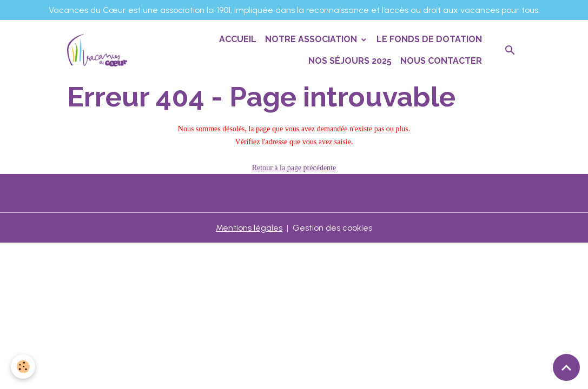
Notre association (312, 39)
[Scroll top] (566, 367)
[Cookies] (23, 367)
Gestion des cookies (332, 228)
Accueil (238, 39)
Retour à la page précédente (294, 168)
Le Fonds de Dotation (429, 39)
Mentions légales (249, 228)
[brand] (97, 50)
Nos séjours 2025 (350, 61)
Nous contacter (441, 61)
